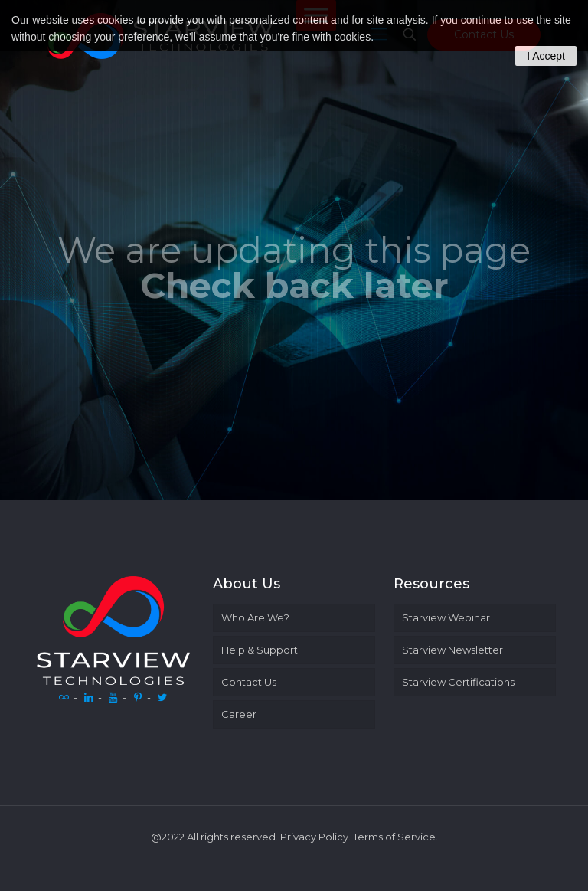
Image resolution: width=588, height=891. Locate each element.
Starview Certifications (458, 682)
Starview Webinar (446, 617)
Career (239, 714)
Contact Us (249, 682)
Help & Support (260, 650)
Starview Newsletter (452, 650)
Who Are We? (255, 617)
